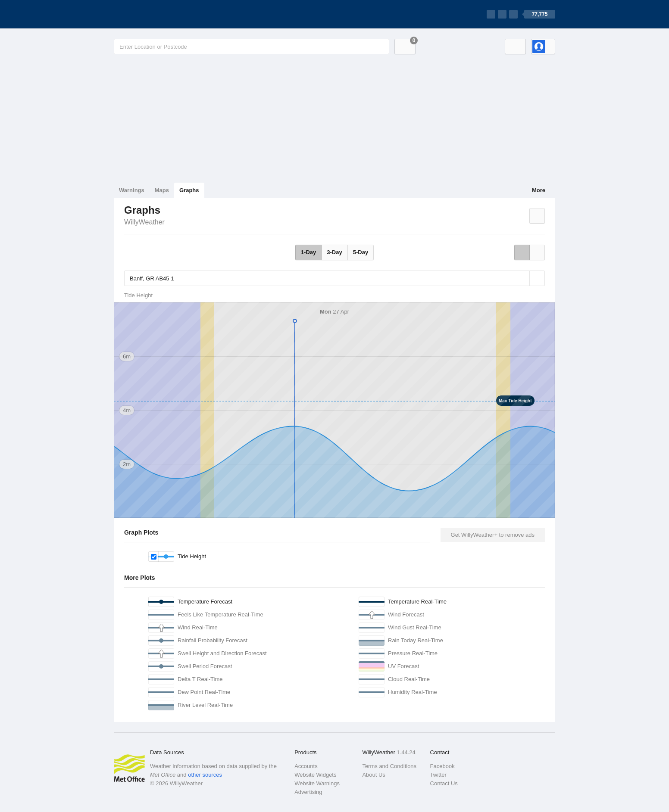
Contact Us (444, 783)
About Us (374, 775)
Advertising (308, 792)
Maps (162, 190)
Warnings (132, 190)
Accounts (306, 766)
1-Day (308, 252)
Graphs (189, 190)
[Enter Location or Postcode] (252, 47)
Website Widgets (315, 775)
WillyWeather (144, 222)
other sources (205, 775)
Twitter (438, 775)
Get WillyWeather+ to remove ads (493, 535)
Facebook (442, 766)
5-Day (361, 252)
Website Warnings (317, 783)
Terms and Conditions (389, 766)
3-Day (334, 252)
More (539, 190)
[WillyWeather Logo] (154, 14)
